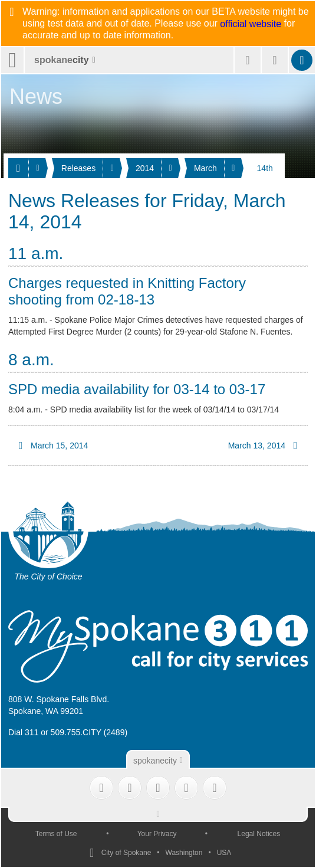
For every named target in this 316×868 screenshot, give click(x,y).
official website (251, 24)
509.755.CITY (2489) (89, 732)
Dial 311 (23, 732)
